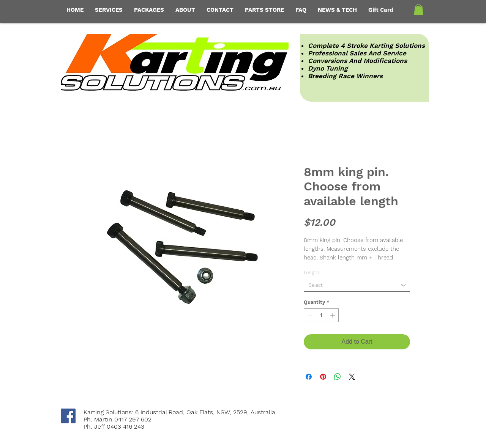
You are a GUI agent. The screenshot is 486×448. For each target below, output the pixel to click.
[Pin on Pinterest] (323, 377)
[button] (419, 9)
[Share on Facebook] (309, 377)
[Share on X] (352, 377)
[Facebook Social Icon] (68, 416)
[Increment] (333, 315)
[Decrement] (309, 315)
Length (312, 273)
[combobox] (357, 285)
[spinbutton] (321, 315)
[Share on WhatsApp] (338, 377)
